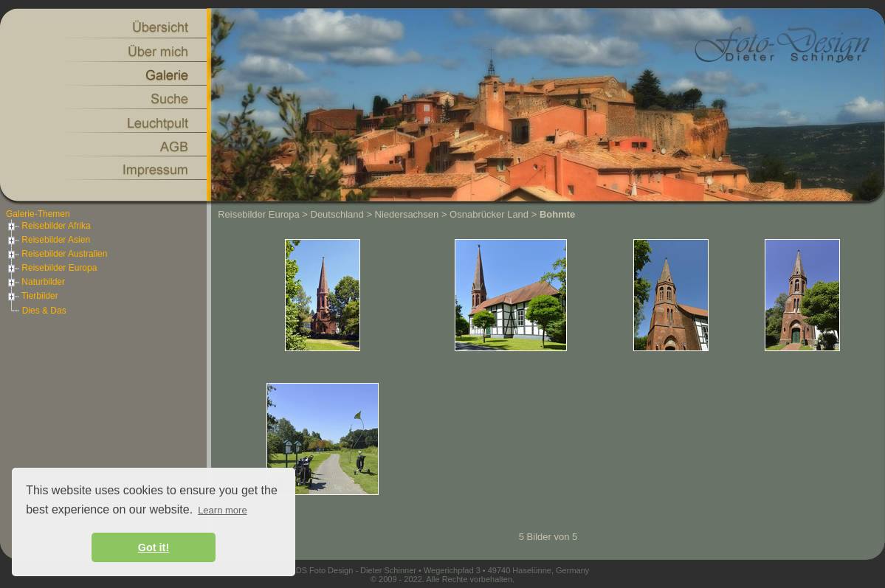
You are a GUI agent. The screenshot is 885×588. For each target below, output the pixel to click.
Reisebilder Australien (56, 254)
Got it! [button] (154, 547)
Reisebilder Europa (51, 268)
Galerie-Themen (38, 214)
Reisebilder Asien (48, 240)
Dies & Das (44, 311)
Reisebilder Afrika (48, 226)
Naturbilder (35, 282)
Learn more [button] (222, 510)
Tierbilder (32, 296)
